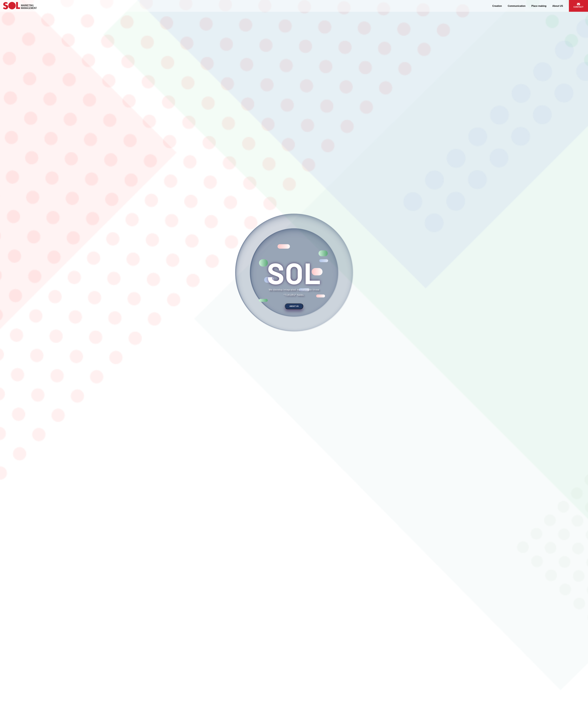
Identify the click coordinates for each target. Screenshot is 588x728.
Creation (497, 6)
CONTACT (578, 7)
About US (558, 6)
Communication (517, 6)
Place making (539, 6)
